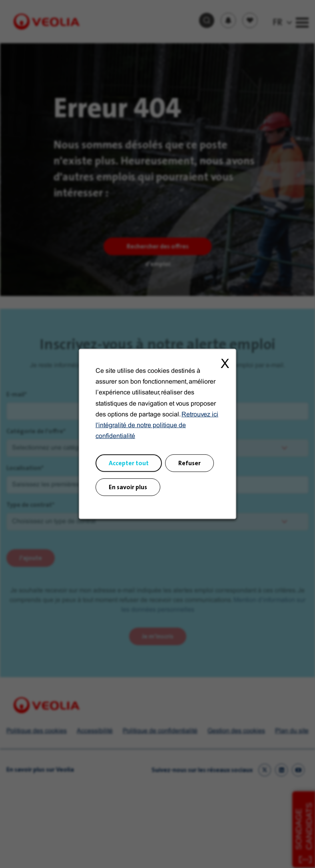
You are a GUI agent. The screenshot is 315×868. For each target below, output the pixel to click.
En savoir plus (128, 489)
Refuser (189, 466)
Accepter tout (129, 466)
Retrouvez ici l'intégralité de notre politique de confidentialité (157, 429)
